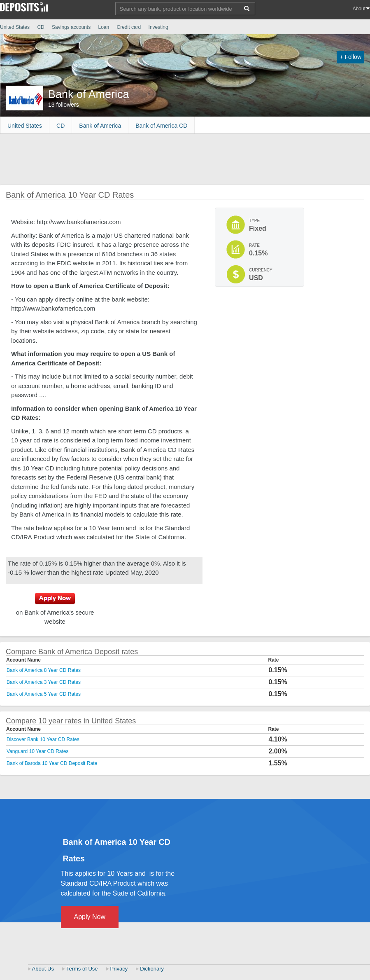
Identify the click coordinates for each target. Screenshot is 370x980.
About (359, 9)
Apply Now (90, 917)
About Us (43, 969)
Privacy (119, 969)
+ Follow (350, 57)
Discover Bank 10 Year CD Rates (43, 739)
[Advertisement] (150, 158)
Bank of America (100, 126)
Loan (104, 27)
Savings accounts (71, 27)
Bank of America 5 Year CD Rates (44, 694)
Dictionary (152, 969)
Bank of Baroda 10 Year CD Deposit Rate (52, 763)
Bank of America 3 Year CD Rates (44, 682)
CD (41, 27)
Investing (159, 27)
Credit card (129, 27)
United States (15, 27)
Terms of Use (82, 969)
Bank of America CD (161, 126)
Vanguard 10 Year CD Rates (38, 751)
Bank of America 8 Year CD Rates (44, 670)
